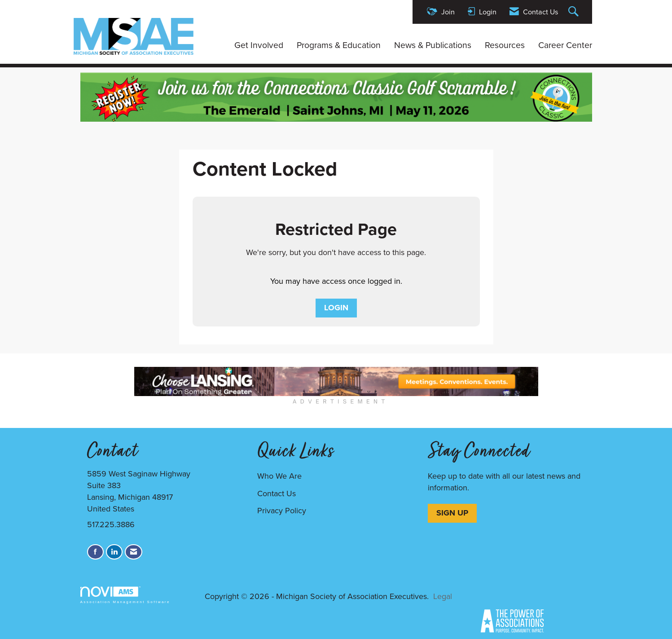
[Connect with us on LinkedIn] (114, 552)
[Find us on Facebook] (95, 552)
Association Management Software (125, 595)
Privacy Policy (282, 511)
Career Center (565, 45)
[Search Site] (575, 12)
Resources (505, 45)
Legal (443, 596)
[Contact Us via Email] (134, 552)
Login (336, 308)
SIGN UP (452, 513)
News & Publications (433, 45)
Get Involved (259, 45)
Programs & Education (339, 45)
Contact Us (277, 494)
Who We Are (279, 476)
